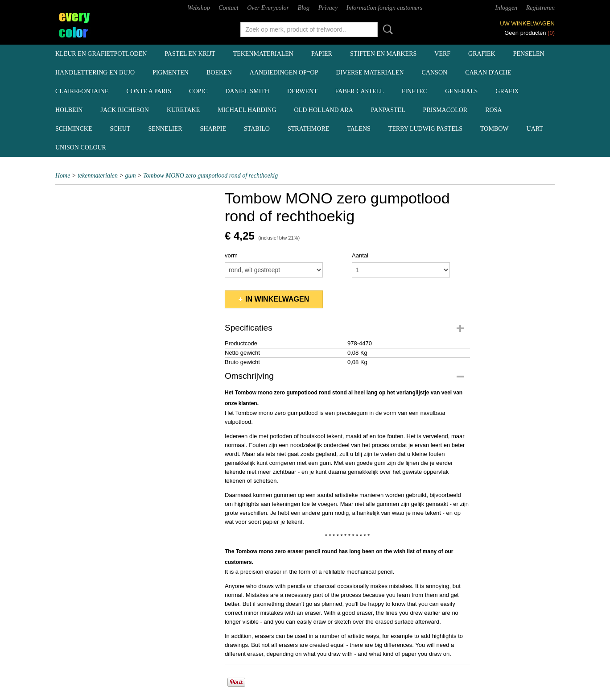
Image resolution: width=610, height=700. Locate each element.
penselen (529, 54)
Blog (304, 8)
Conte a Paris (149, 91)
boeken (219, 72)
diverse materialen (370, 72)
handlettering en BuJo (95, 72)
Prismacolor (445, 110)
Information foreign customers (385, 8)
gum (131, 176)
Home (63, 176)
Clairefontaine (82, 91)
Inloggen (506, 8)
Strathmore (308, 129)
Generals (461, 91)
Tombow (495, 129)
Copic (198, 91)
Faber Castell (360, 91)
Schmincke (74, 129)
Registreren (540, 8)
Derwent (302, 91)
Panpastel (388, 110)
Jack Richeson (125, 110)
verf (442, 54)
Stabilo (257, 129)
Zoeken (386, 29)
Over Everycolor (268, 8)
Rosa (493, 110)
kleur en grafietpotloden (101, 54)
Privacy (328, 8)
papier (322, 54)
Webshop (199, 8)
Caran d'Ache (488, 72)
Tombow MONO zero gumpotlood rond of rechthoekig (210, 176)
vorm (231, 255)
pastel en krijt (190, 54)
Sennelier (165, 129)
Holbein (69, 110)
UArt (535, 129)
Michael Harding (247, 110)
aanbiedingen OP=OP (284, 72)
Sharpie (213, 129)
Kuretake (183, 110)
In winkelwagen (277, 299)
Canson (435, 72)
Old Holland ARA (324, 110)
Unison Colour (81, 147)
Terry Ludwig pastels (425, 129)
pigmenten (171, 72)
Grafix (507, 91)
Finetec (415, 91)
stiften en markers (383, 54)
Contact (228, 8)
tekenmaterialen (263, 54)
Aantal (360, 255)
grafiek (482, 54)
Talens (359, 129)
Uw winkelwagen (527, 23)
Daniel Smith (247, 91)
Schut (120, 129)
